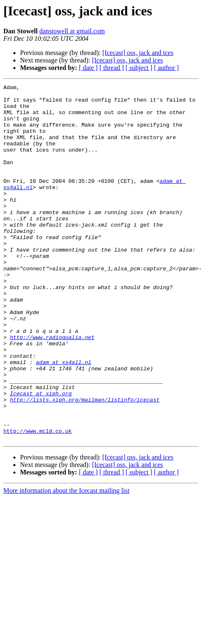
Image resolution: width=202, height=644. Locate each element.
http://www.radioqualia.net (52, 381)
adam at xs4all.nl (64, 411)
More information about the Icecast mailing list (66, 554)
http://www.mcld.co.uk (38, 493)
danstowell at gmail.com (72, 31)
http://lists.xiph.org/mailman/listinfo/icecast (85, 456)
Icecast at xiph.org (41, 448)
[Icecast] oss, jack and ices (138, 53)
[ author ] (167, 68)
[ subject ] (139, 68)
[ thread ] (112, 68)
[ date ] (88, 68)
